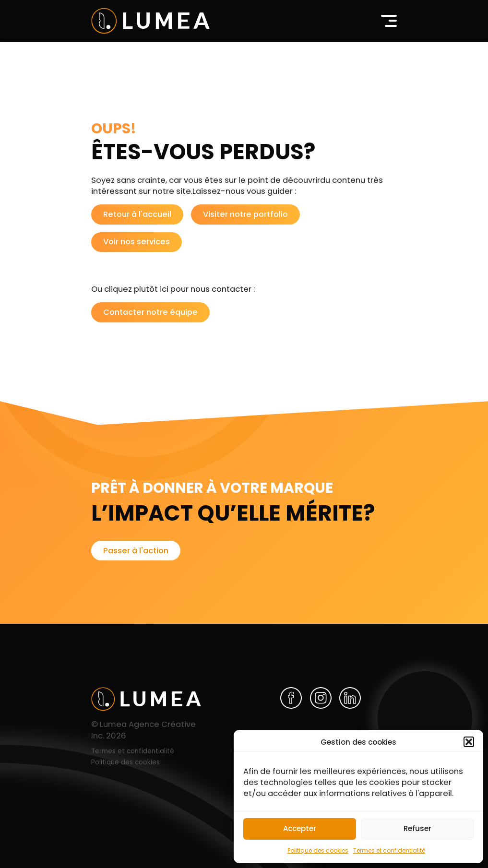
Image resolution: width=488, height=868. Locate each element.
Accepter (300, 828)
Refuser (417, 828)
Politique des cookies (318, 850)
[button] (469, 742)
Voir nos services (137, 242)
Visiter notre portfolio (245, 214)
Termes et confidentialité (389, 850)
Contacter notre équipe (150, 312)
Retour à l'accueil (137, 214)
